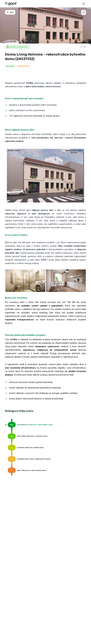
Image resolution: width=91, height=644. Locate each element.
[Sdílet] (84, 12)
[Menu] (84, 4)
